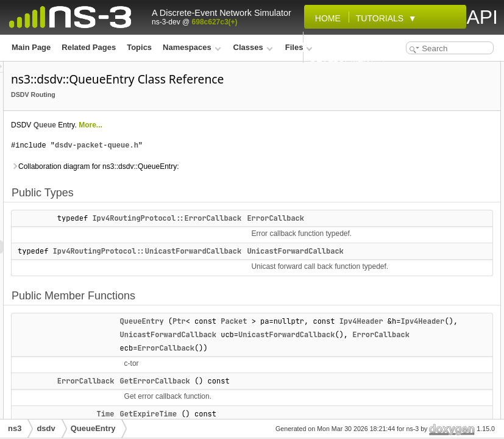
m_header (395, 323)
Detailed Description (403, 363)
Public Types (390, 68)
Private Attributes (399, 283)
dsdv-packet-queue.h (249, 162)
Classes (253, 47)
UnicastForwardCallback (321, 405)
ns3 (15, 428)
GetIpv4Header (404, 162)
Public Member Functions (413, 109)
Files (299, 47)
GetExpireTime (403, 149)
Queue (197, 142)
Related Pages (89, 47)
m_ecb (389, 296)
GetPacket (396, 176)
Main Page (31, 47)
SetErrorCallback (407, 216)
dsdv (46, 428)
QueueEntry (294, 365)
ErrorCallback (402, 82)
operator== (397, 202)
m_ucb (390, 350)
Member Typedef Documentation (424, 377)
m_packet (395, 337)
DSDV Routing (186, 112)
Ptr (332, 365)
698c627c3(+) (215, 22)
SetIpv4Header (403, 243)
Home (325, 18)
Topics (139, 47)
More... (243, 142)
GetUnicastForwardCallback (427, 189)
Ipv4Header (294, 392)
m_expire (394, 310)
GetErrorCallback (408, 135)
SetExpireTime (403, 229)
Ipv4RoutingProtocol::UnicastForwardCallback (300, 282)
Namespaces (192, 47)
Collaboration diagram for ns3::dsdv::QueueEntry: (247, 184)
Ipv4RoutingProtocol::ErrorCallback (319, 235)
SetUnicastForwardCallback (426, 269)
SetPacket (395, 256)
